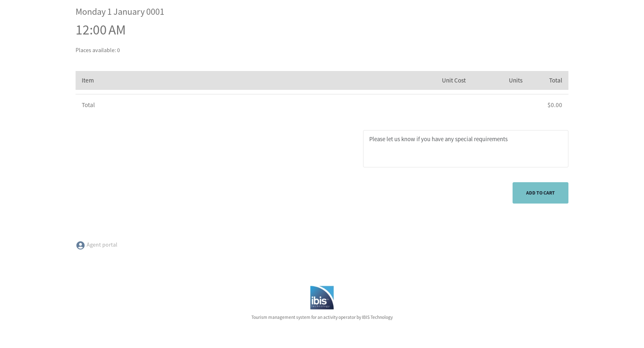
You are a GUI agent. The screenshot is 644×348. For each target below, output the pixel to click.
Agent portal (97, 245)
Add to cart (540, 193)
